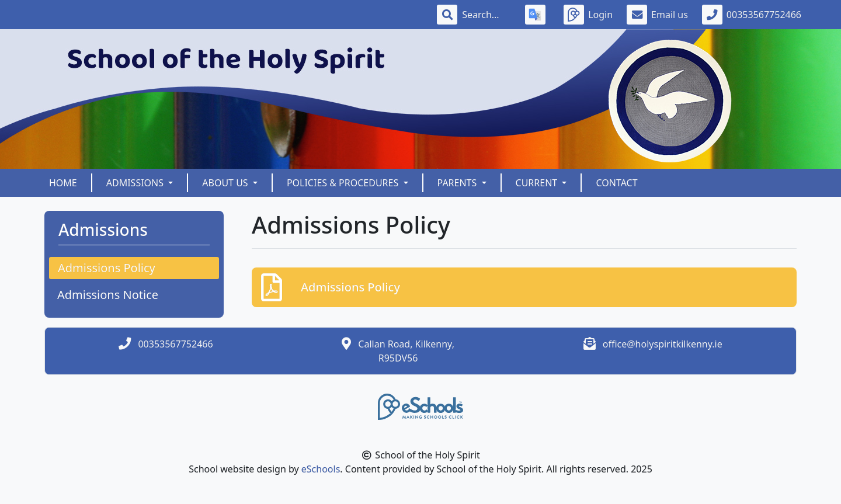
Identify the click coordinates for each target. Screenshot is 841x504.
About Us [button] (226, 183)
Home (63, 183)
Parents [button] (458, 183)
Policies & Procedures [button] (344, 183)
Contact (616, 183)
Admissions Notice (108, 295)
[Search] (486, 15)
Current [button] (538, 183)
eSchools (321, 469)
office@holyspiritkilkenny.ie (663, 344)
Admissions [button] (136, 183)
